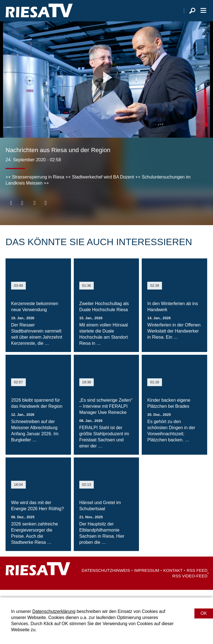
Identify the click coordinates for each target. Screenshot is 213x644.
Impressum (147, 578)
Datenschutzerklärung (54, 611)
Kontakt (173, 578)
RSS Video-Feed (190, 583)
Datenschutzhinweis (106, 578)
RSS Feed (197, 578)
